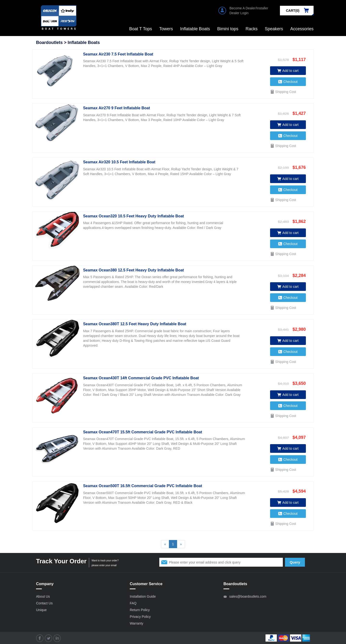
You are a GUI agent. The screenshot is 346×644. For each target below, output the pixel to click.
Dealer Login (239, 13)
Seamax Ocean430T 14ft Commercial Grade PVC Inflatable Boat (141, 378)
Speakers (274, 29)
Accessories (302, 29)
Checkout (288, 82)
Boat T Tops (141, 29)
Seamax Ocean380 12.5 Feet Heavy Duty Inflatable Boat (134, 270)
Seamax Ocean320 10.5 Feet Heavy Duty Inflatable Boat (134, 216)
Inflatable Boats (195, 29)
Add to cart (288, 71)
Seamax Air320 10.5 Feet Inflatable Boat (119, 162)
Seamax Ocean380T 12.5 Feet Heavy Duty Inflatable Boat (135, 324)
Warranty (136, 623)
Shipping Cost (283, 92)
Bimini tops (228, 29)
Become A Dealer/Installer (249, 8)
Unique (41, 610)
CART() (293, 11)
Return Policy (140, 610)
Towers (166, 29)
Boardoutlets (49, 43)
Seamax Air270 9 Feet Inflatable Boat (117, 108)
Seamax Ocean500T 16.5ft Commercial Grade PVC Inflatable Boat (143, 486)
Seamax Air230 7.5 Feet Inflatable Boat (118, 54)
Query (295, 562)
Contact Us (44, 603)
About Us (43, 596)
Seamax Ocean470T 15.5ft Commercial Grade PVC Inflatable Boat (143, 432)
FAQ (133, 603)
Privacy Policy (140, 617)
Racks (252, 29)
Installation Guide (143, 596)
